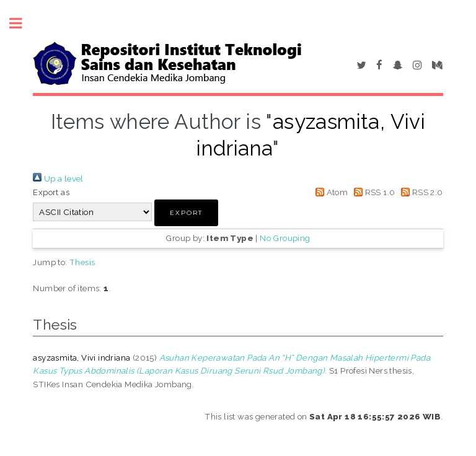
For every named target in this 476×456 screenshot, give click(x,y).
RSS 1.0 (373, 192)
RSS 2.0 (420, 192)
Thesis (82, 262)
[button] (186, 213)
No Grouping (285, 238)
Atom (329, 192)
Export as (51, 192)
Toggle (22, 23)
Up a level (58, 178)
